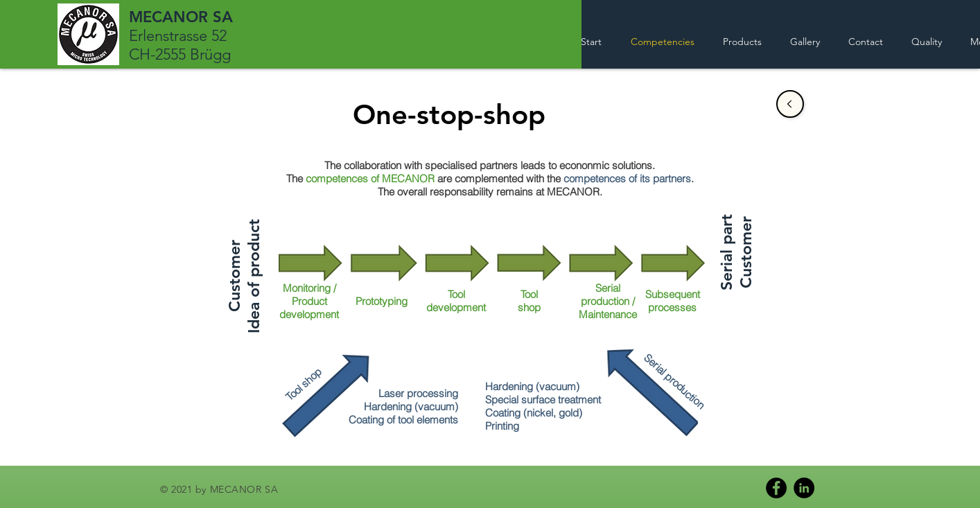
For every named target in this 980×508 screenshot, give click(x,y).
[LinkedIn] (804, 488)
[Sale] (790, 104)
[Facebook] (776, 488)
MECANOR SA (181, 17)
